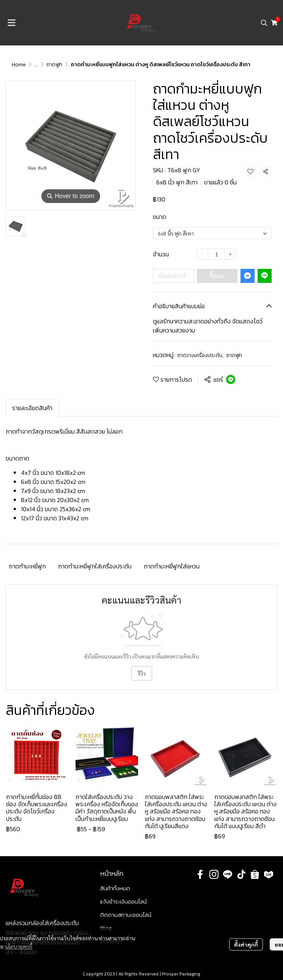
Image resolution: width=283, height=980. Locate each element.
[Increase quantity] (230, 254)
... (36, 65)
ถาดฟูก (54, 65)
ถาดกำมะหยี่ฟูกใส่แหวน (172, 566)
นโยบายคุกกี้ (19, 946)
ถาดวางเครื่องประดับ (200, 355)
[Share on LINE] (231, 379)
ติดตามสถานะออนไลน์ (126, 915)
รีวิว (142, 673)
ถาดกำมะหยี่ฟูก (27, 566)
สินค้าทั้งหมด (115, 888)
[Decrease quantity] (203, 254)
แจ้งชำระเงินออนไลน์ (123, 901)
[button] (264, 23)
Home (19, 65)
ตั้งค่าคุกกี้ (246, 944)
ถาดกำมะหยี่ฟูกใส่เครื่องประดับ (95, 566)
